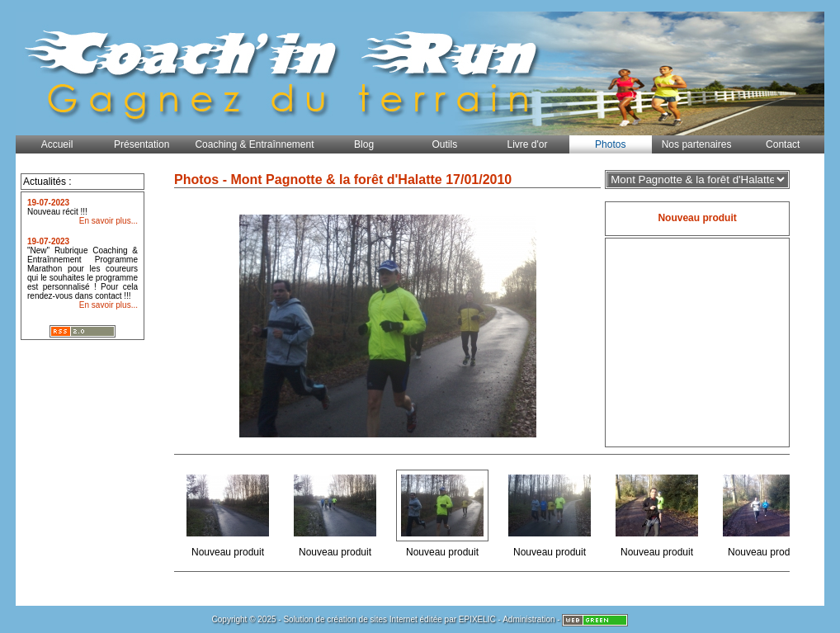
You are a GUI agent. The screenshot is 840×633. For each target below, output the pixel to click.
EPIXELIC (477, 619)
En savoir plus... (109, 221)
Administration (529, 619)
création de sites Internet (372, 619)
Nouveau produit (229, 513)
